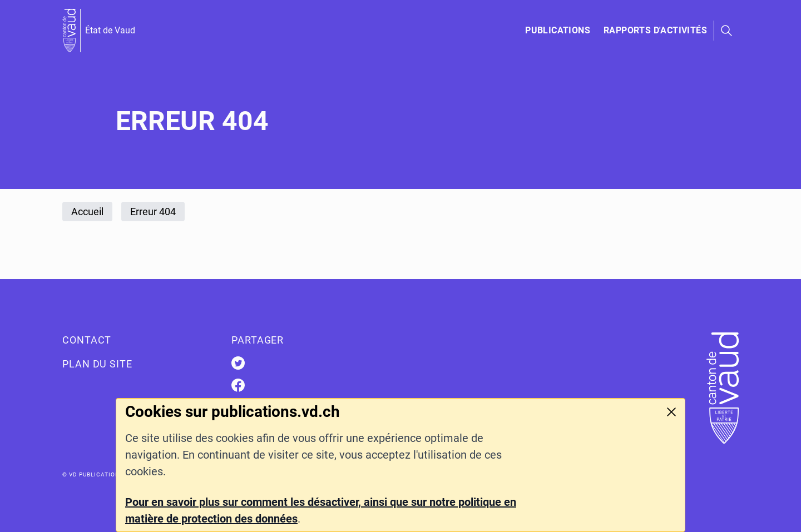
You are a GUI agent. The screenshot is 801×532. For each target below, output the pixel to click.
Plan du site (97, 364)
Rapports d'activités (655, 30)
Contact (87, 340)
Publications (558, 30)
